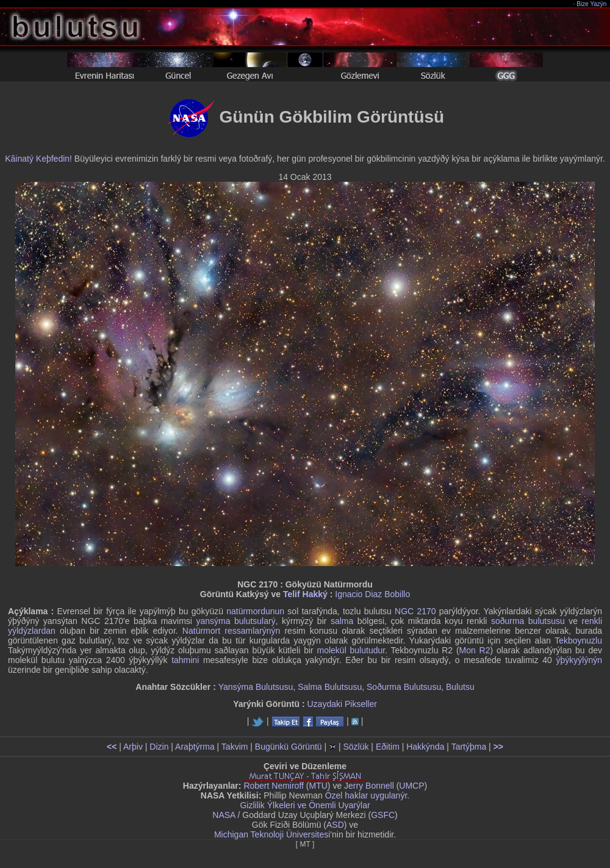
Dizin (159, 747)
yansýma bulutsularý (235, 621)
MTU (318, 786)
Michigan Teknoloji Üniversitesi (272, 834)
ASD (335, 825)
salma (342, 621)
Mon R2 (475, 650)
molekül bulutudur (351, 650)
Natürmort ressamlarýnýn (231, 631)
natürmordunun (255, 611)
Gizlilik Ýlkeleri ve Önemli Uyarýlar (305, 805)
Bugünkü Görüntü (289, 747)
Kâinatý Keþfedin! (38, 159)
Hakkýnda (425, 747)
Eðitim (388, 747)
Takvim (235, 747)
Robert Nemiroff (274, 786)
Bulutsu (460, 687)
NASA (224, 815)
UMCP (411, 786)
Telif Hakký (305, 594)
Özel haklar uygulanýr (366, 795)
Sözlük (356, 747)
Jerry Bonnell (369, 786)
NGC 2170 (415, 611)
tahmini (185, 660)
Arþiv (133, 747)
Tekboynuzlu (578, 640)
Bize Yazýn (592, 4)
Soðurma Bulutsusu (404, 687)
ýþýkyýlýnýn (579, 660)
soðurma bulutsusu (528, 621)
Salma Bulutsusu (330, 687)
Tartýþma (469, 747)
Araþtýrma (195, 747)
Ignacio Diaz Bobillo (372, 594)
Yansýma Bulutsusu (256, 687)
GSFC (383, 815)
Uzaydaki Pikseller (342, 704)
